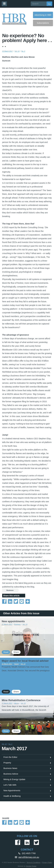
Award (16, 664)
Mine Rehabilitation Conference (21, 700)
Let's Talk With (10, 785)
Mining (16, 703)
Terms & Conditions (33, 862)
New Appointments (12, 790)
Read (6, 652)
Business (10, 590)
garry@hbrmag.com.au (29, 857)
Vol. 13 (17, 51)
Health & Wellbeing (12, 796)
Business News (10, 768)
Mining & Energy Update (14, 779)
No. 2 (23, 51)
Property (7, 763)
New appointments (13, 621)
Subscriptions (43, 23)
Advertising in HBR (43, 15)
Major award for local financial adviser (25, 661)
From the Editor (10, 757)
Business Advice (11, 774)
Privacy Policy (47, 862)
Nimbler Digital (31, 866)
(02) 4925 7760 (29, 853)
